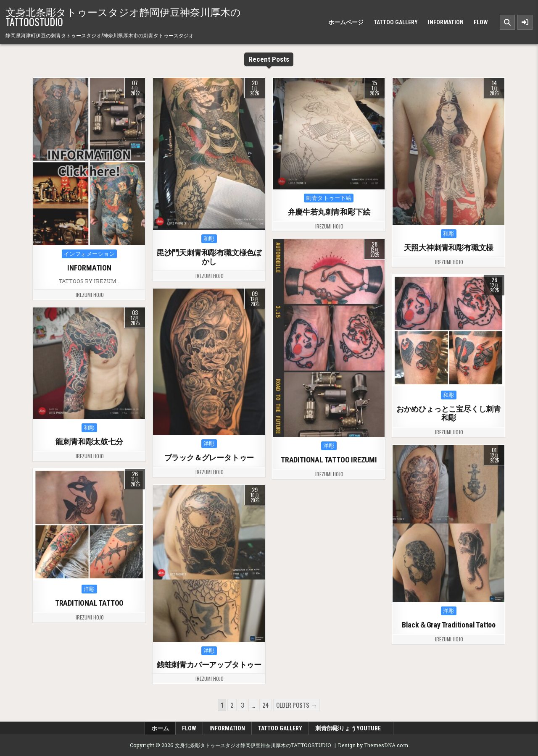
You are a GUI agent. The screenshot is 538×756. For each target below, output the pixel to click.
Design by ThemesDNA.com (373, 745)
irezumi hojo (90, 295)
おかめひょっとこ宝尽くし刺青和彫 (449, 413)
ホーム (160, 728)
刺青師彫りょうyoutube (351, 728)
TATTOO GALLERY (396, 22)
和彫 (209, 239)
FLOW (481, 22)
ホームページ (346, 22)
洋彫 (329, 446)
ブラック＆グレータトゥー (209, 458)
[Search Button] (507, 22)
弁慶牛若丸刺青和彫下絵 (329, 212)
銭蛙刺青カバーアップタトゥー (209, 665)
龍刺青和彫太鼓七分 (89, 442)
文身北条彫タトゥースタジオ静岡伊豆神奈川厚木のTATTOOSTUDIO (123, 16)
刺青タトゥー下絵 (329, 198)
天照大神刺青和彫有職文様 (449, 248)
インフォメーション (90, 254)
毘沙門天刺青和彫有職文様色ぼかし (209, 257)
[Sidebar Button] (525, 22)
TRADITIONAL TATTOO (89, 603)
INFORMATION (446, 22)
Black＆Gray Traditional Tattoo (449, 625)
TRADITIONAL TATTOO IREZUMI (329, 460)
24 (266, 705)
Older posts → (297, 705)
